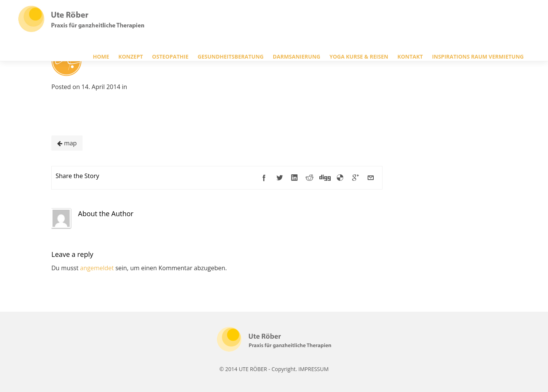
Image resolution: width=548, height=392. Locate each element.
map (67, 143)
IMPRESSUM (314, 369)
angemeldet (97, 268)
